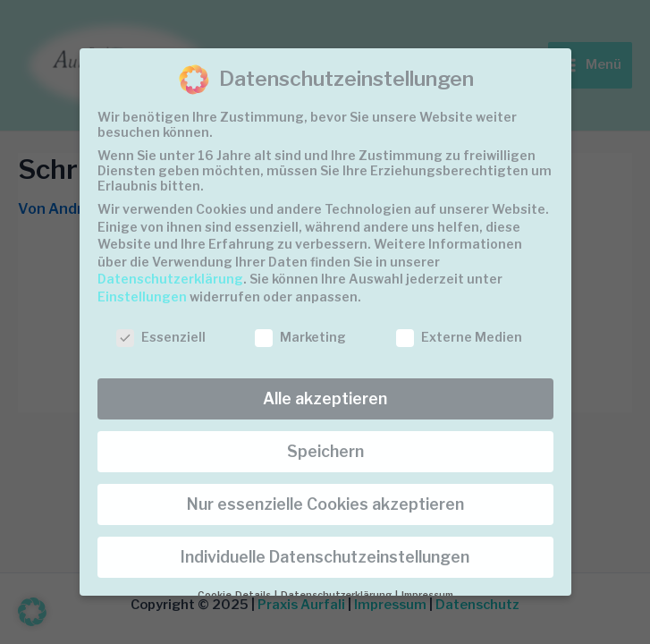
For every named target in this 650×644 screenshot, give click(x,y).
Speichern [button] (325, 451)
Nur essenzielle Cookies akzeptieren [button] (325, 504)
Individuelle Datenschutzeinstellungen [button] (325, 557)
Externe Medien (459, 337)
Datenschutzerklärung (170, 279)
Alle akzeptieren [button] (325, 398)
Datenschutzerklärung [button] (337, 595)
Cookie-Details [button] (235, 595)
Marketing (300, 337)
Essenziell (161, 337)
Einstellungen (142, 297)
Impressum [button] (427, 595)
